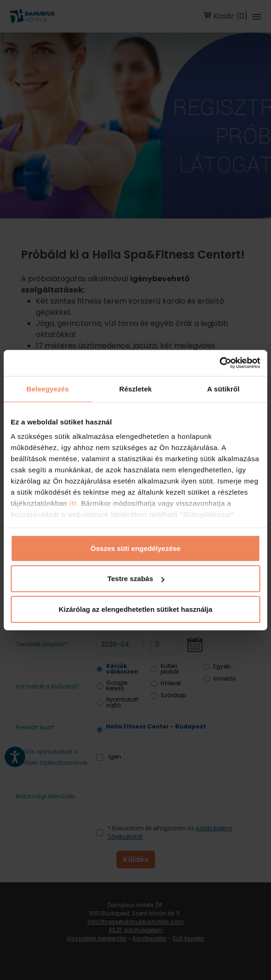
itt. (73, 503)
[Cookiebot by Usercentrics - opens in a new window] (220, 363)
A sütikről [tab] (224, 388)
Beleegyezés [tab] (48, 388)
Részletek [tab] (135, 388)
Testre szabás (136, 579)
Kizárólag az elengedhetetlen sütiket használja (135, 609)
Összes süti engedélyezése (135, 548)
